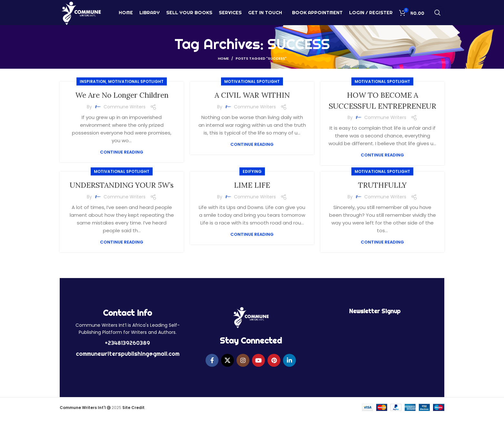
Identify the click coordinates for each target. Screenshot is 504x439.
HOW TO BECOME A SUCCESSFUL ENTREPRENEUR (382, 106)
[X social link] (227, 382)
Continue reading (122, 152)
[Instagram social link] (243, 382)
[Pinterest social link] (274, 382)
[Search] (438, 15)
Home (223, 58)
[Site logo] (81, 14)
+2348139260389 (127, 364)
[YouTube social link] (258, 382)
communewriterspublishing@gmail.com (128, 375)
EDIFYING (252, 182)
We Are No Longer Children (122, 95)
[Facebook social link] (212, 382)
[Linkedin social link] (289, 382)
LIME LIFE (252, 196)
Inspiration (93, 81)
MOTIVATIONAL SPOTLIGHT (136, 81)
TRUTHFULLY (383, 196)
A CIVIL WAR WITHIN (252, 95)
